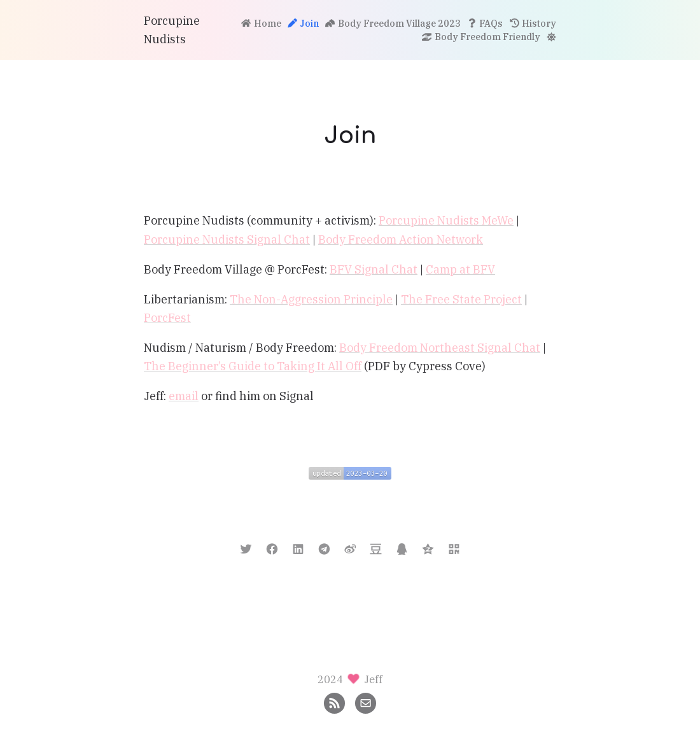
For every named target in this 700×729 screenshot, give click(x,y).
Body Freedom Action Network (401, 240)
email (184, 396)
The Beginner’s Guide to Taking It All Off (253, 366)
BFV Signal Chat (374, 269)
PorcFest (167, 318)
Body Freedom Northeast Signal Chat (440, 348)
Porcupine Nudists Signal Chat (227, 240)
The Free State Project (461, 299)
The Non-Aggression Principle (311, 299)
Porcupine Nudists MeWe (446, 220)
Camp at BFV (460, 269)
